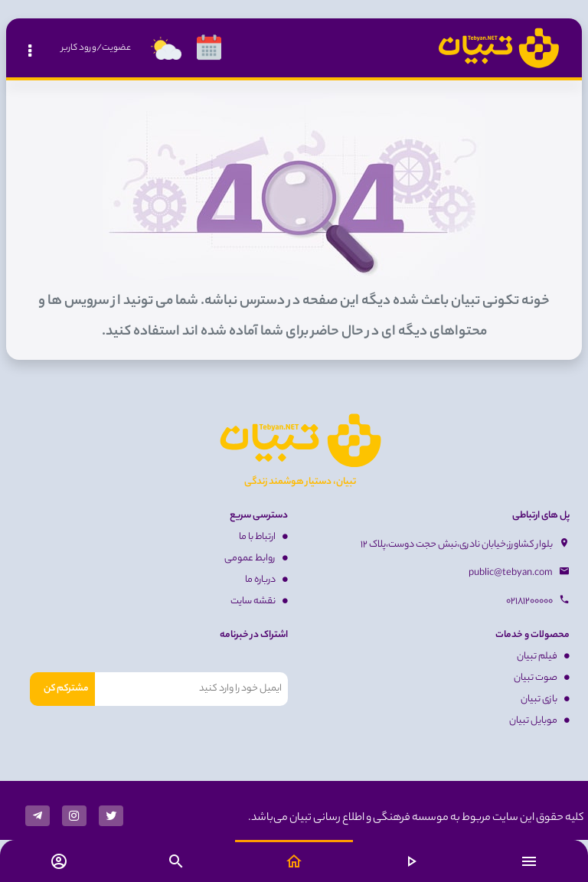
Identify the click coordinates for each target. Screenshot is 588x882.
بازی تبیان (545, 699)
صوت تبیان (542, 678)
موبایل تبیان (539, 721)
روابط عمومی (256, 559)
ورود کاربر (79, 48)
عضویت (116, 48)
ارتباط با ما (263, 537)
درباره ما (266, 580)
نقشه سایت (259, 601)
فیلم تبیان (543, 657)
